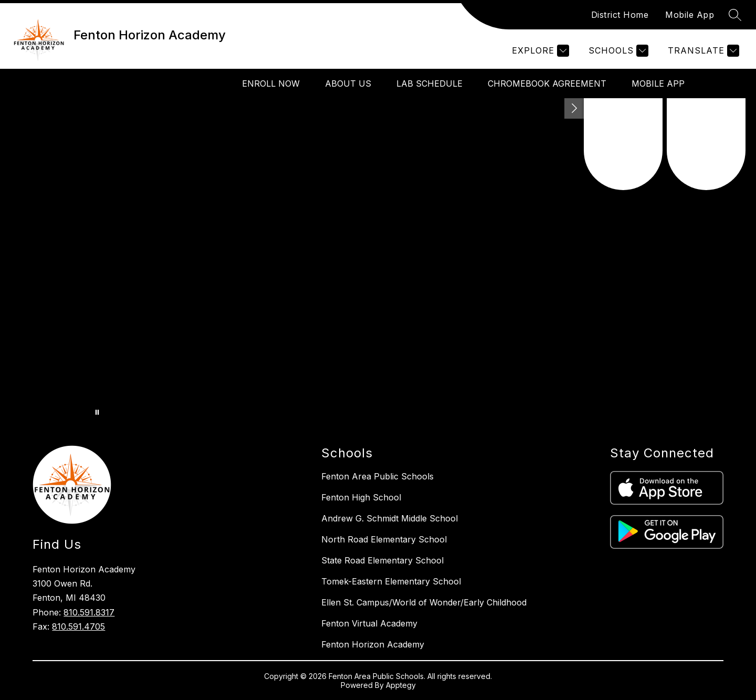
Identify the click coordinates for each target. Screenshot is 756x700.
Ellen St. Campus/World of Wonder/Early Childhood (424, 602)
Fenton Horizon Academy (373, 644)
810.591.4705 (78, 626)
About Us (348, 83)
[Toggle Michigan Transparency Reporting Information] (574, 108)
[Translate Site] (702, 51)
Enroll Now (271, 83)
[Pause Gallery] (97, 412)
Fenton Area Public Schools (377, 476)
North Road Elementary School (384, 539)
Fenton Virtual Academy (369, 623)
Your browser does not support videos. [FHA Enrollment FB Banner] (378, 260)
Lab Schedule (429, 83)
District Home (620, 15)
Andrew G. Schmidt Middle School (390, 518)
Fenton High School (361, 497)
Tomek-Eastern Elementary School (391, 581)
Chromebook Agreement (547, 83)
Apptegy (401, 685)
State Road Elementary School (382, 560)
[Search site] (735, 15)
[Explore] (539, 51)
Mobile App (690, 15)
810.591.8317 (89, 612)
